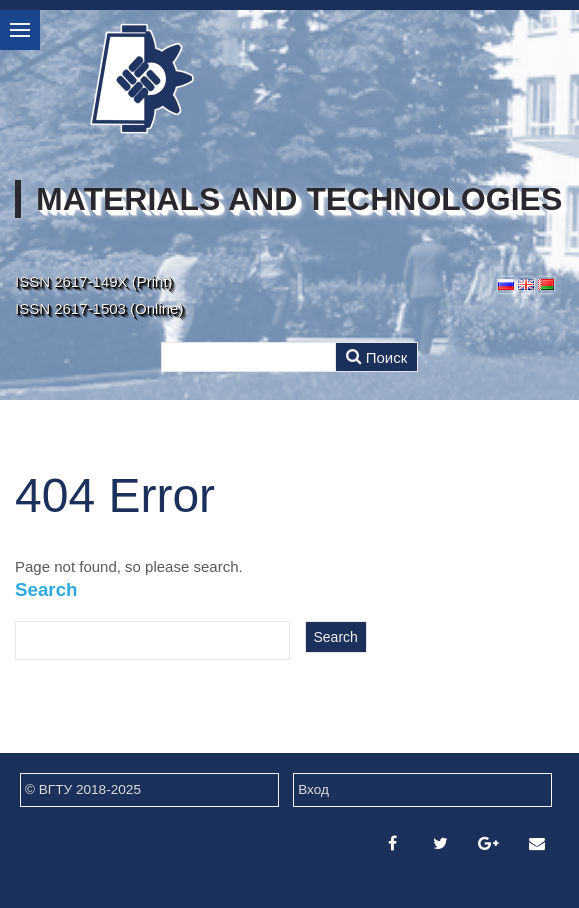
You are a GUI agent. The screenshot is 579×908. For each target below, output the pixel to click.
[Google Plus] (489, 843)
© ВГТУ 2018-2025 (83, 789)
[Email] (537, 843)
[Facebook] (392, 843)
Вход (313, 789)
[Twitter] (441, 843)
